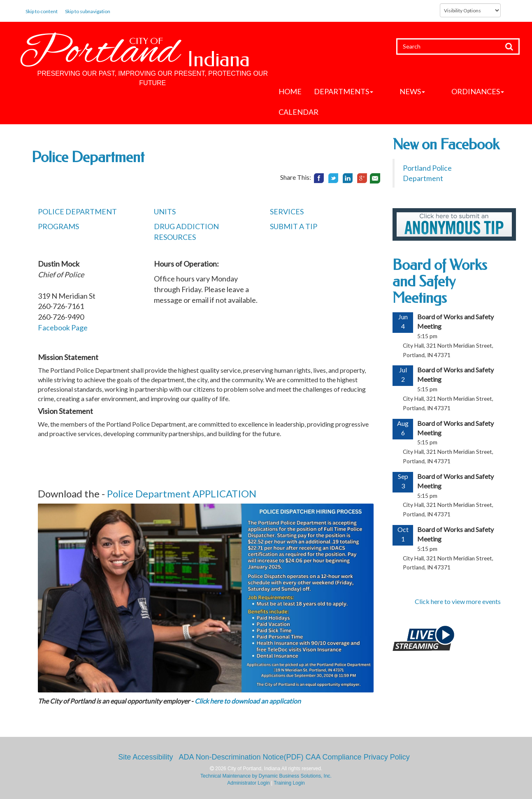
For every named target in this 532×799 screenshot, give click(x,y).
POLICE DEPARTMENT (77, 211)
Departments (344, 91)
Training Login (289, 783)
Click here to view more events (458, 601)
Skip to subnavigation (88, 11)
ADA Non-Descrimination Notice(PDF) (241, 757)
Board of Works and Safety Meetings (440, 281)
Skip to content (42, 11)
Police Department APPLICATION (182, 494)
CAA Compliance (334, 757)
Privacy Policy (387, 757)
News (398, 91)
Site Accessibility (145, 757)
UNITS (165, 211)
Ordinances (450, 91)
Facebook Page (63, 327)
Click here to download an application (248, 701)
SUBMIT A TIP (294, 226)
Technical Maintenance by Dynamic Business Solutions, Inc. (266, 776)
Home (290, 91)
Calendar (299, 112)
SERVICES (287, 211)
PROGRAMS (58, 226)
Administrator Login (248, 783)
